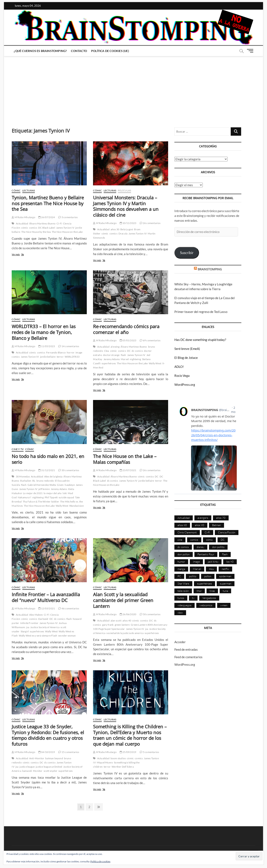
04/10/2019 (47, 752)
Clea (107, 351)
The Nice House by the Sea (36, 232)
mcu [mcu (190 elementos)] (211, 569)
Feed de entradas (186, 649)
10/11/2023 (128, 223)
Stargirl (25, 631)
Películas (124, 190)
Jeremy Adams (112, 359)
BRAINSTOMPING (210, 269)
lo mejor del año (53, 493)
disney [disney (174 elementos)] (200, 547)
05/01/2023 (128, 340)
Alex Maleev (36, 615)
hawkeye (70, 485)
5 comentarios (149, 752)
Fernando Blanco (56, 352)
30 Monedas (23, 476)
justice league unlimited (49, 767)
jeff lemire (44, 489)
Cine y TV (18, 449)
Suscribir (187, 253)
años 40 (127, 621)
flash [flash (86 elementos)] (225, 554)
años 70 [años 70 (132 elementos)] (221, 518)
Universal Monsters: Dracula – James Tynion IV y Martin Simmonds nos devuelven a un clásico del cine (126, 206)
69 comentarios (150, 340)
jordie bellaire (48, 357)
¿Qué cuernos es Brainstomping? (40, 51)
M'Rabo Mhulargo (23, 217)
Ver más (21, 255)
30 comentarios (69, 470)
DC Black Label (47, 228)
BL (34, 481)
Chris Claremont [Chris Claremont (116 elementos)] (187, 532)
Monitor (38, 771)
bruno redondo (45, 481)
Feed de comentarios (188, 657)
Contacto (79, 51)
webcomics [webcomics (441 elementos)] (206, 605)
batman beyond (54, 758)
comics (33, 228)
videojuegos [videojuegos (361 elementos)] (185, 605)
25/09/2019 (128, 752)
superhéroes (109, 363)
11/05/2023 (47, 346)
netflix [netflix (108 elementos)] (225, 569)
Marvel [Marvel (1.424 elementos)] (197, 569)
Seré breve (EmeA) (187, 349)
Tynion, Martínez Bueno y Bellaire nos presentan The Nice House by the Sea (48, 203)
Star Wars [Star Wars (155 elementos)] (183, 583)
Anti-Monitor (37, 758)
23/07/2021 (128, 470)
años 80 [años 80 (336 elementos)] (182, 525)
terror (60, 357)
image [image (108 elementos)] (196, 562)
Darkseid (43, 619)
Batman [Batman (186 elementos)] (217, 525)
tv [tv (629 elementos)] (193, 598)
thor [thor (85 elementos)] (199, 591)
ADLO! (179, 367)
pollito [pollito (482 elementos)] (193, 576)
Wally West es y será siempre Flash (38, 636)
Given (60, 485)
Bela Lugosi (127, 229)
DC (129, 351)
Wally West (155, 363)
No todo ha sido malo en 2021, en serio (48, 459)
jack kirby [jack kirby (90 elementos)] (213, 562)
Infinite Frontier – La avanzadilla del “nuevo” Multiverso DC (46, 597)
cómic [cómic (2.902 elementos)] (209, 540)
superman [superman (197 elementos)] (226, 583)
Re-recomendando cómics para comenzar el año (126, 329)
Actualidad (22, 223)
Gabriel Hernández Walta (42, 485)
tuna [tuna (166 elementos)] (225, 591)
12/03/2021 (47, 608)
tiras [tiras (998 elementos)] (212, 591)
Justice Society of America (45, 627)
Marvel (125, 359)
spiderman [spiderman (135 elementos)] (225, 576)
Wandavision (77, 506)
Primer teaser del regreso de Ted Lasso (201, 312)
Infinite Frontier (29, 623)
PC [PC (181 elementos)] (179, 576)
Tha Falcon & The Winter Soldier (41, 502)
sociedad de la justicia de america (125, 633)
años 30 (115, 229)
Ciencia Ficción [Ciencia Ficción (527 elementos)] (227, 532)
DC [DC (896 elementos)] (223, 540)
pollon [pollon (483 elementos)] (208, 576)
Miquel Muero (105, 762)
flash (123, 355)
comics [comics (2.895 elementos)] (194, 540)
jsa (28, 627)
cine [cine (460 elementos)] (180, 540)
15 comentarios (69, 752)
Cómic (16, 190)
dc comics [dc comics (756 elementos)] (183, 547)
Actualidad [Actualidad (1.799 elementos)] (184, 518)
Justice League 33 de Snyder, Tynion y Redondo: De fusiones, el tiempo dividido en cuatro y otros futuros (48, 735)
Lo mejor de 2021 (33, 493)
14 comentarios (69, 346)
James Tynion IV (65, 228)
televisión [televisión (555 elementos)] (183, 591)
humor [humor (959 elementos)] (181, 562)
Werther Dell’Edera (123, 767)
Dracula (123, 233)
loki (65, 493)
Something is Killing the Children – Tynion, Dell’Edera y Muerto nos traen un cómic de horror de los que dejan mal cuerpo (130, 735)
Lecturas (29, 190)
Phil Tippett (51, 497)
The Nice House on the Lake (67, 232)
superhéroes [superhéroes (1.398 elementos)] (205, 583)
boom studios (118, 758)
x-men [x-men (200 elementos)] (224, 605)
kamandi (27, 771)
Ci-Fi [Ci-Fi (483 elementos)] (207, 532)
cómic (25, 228)
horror (71, 352)
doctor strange (111, 355)
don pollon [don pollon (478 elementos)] (184, 554)
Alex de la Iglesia (53, 476)
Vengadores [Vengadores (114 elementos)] (209, 598)
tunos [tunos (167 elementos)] (181, 598)
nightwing (135, 359)
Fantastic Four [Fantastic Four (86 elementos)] (206, 554)
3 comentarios (68, 217)
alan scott (116, 621)
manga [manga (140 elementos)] (181, 569)
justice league (27, 767)
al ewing (115, 347)
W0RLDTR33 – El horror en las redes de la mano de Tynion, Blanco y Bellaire (44, 332)
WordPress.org (185, 385)
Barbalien (26, 481)
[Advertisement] (133, 88)
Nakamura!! (25, 497)
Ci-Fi (59, 223)
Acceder (180, 642)
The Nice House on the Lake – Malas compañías (125, 459)
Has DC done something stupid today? (200, 340)
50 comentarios (150, 614)
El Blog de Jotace (186, 358)
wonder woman (67, 636)
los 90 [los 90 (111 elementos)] (230, 562)
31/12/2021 (47, 470)
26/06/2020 (128, 614)
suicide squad (66, 497)
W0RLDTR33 (72, 357)
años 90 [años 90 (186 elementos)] (200, 525)
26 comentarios (150, 223)
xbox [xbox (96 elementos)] (180, 612)
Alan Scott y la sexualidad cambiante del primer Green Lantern (123, 600)
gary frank (108, 625)
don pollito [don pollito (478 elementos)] (218, 547)
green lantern (122, 625)
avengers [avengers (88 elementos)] (203, 518)
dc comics (137, 351)
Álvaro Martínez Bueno (42, 223)
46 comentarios (69, 608)
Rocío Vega (182, 376)
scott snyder (50, 771)
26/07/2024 (47, 217)
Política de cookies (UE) (110, 51)
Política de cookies (100, 861)
